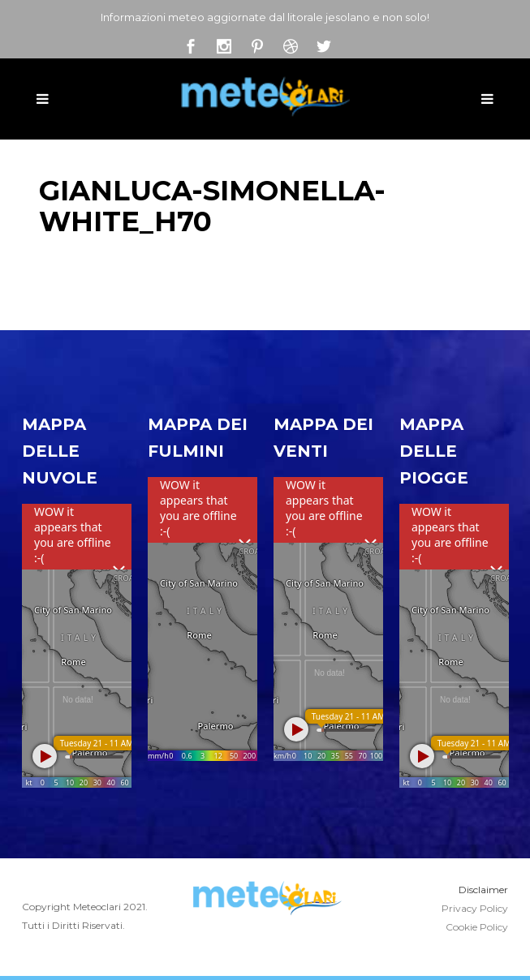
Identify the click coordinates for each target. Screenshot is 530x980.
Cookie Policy (477, 927)
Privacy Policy (475, 908)
